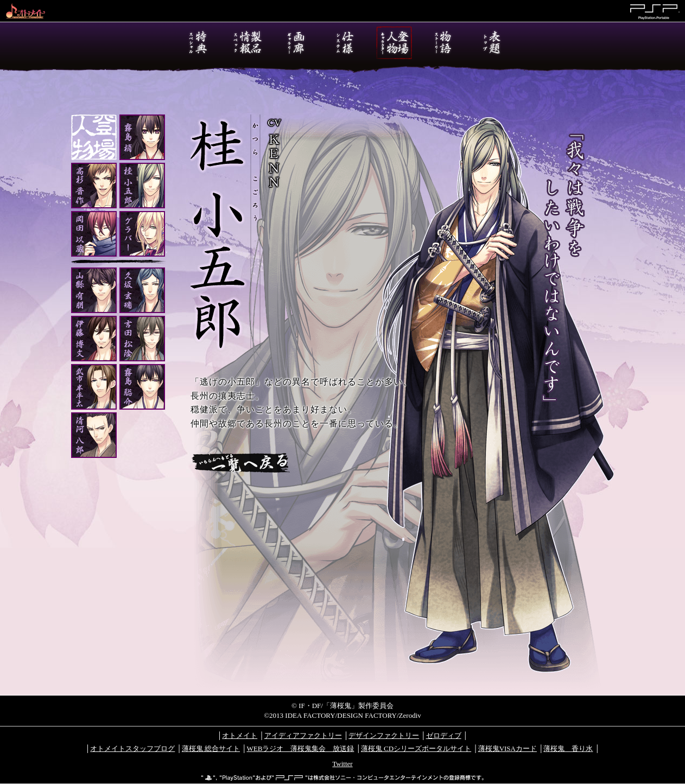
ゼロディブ (444, 735)
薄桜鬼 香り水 (568, 748)
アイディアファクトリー (303, 735)
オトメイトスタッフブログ (132, 748)
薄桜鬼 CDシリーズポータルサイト (416, 748)
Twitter (342, 764)
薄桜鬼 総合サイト (211, 748)
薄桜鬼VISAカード (508, 748)
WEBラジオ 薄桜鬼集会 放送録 (300, 748)
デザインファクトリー (384, 735)
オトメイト (240, 735)
